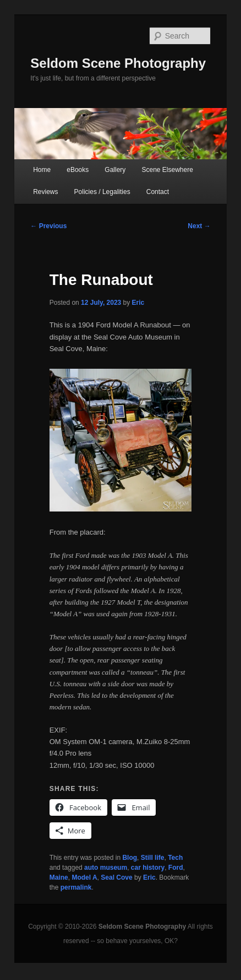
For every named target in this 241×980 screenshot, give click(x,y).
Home (42, 170)
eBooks (78, 170)
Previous (48, 226)
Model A (84, 877)
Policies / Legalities (102, 192)
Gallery (115, 170)
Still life (153, 858)
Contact (158, 192)
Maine (59, 877)
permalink (76, 887)
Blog (130, 858)
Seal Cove (116, 877)
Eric (138, 303)
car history (148, 868)
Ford (176, 868)
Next (199, 226)
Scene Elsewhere (167, 170)
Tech (175, 858)
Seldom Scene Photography (118, 63)
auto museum (106, 868)
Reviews (45, 192)
